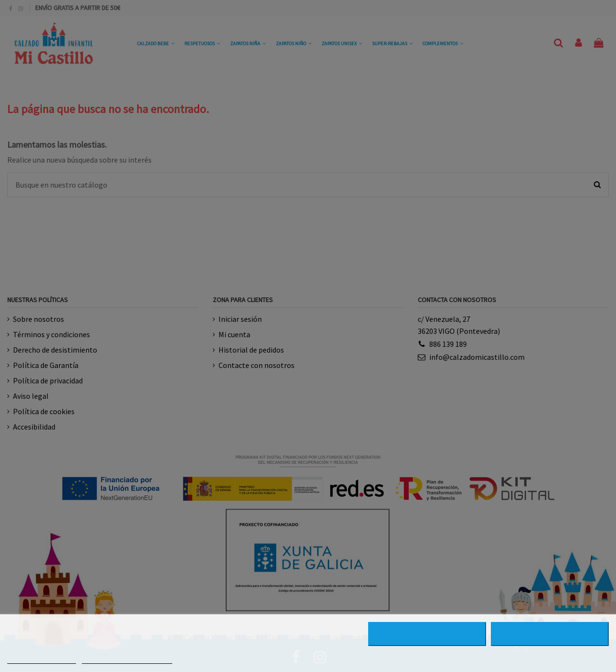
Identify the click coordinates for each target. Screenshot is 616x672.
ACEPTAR (550, 634)
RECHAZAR (427, 634)
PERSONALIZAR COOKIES (127, 659)
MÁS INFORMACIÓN (42, 659)
